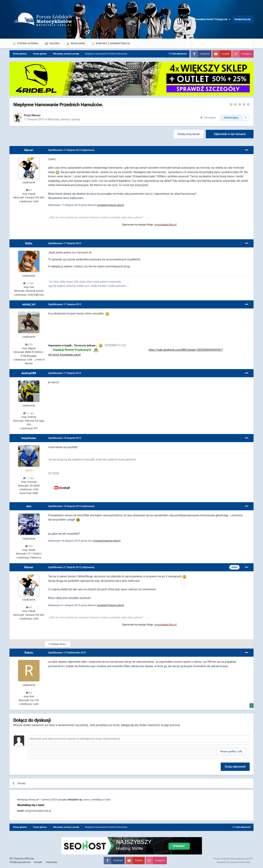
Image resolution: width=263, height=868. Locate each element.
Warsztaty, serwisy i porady (64, 119)
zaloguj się (127, 725)
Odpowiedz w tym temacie (230, 134)
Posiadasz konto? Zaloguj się (212, 19)
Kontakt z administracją (112, 43)
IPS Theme (15, 859)
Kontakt (38, 862)
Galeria (54, 43)
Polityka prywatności (20, 862)
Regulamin (78, 43)
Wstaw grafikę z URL (231, 751)
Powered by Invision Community (234, 862)
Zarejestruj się (242, 19)
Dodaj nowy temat (189, 134)
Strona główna (27, 43)
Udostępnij (208, 118)
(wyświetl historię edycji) (110, 205)
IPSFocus (29, 859)
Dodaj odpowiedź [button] (235, 767)
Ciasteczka (51, 862)
